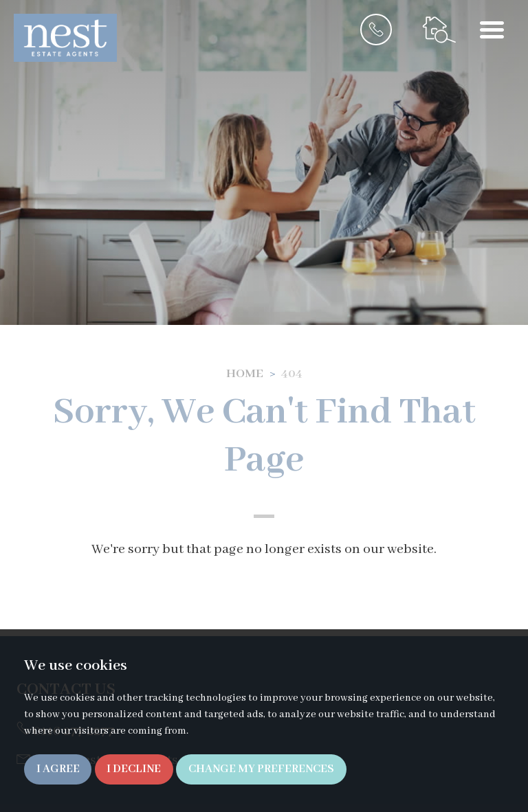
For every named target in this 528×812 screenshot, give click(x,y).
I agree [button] (58, 769)
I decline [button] (134, 769)
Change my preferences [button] (261, 769)
